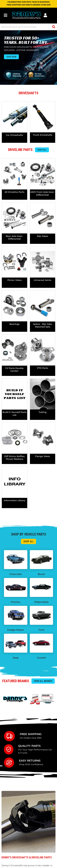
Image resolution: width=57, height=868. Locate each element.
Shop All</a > (28, 541)
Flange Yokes (42, 456)
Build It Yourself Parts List (15, 414)
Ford (41, 630)
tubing (43, 412)
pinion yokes (15, 280)
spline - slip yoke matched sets (42, 325)
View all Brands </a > (43, 681)
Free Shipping (31, 734)
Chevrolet (16, 574)
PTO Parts (43, 368)
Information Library (15, 500)
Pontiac (16, 602)
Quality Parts (29, 746)
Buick (41, 574)
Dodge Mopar (16, 630)
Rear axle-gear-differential (14, 237)
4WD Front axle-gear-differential (42, 193)
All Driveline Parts (14, 192)
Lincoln (41, 658)
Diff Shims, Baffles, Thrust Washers (15, 458)
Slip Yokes (42, 236)
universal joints (42, 280)
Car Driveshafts (14, 135)
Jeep (16, 658)
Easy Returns (30, 761)
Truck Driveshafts (43, 135)
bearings (14, 324)
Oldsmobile (41, 602)
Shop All (42, 150)
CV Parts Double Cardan (14, 370)
